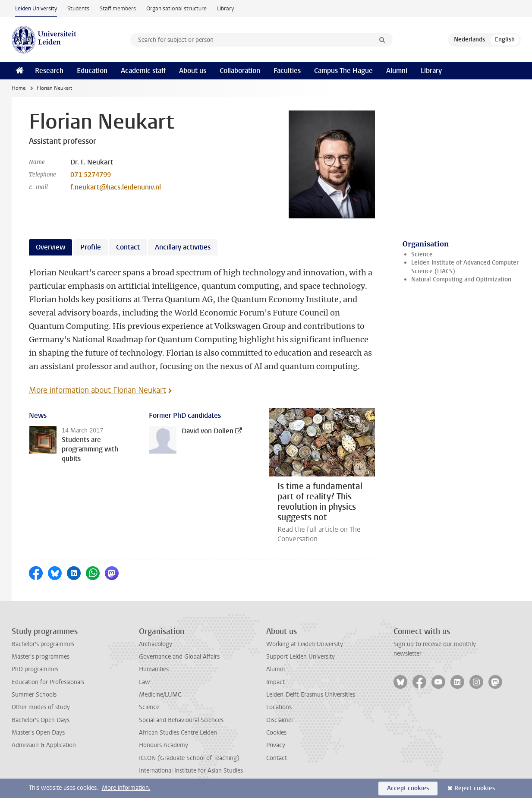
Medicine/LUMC (160, 695)
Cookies (276, 733)
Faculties (287, 71)
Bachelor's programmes (43, 644)
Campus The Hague (343, 71)
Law (145, 682)
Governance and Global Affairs (179, 657)
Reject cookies (475, 788)
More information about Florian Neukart (98, 390)
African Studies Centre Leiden (178, 733)
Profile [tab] (91, 247)
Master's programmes (41, 657)
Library (225, 8)
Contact (277, 758)
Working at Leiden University (305, 644)
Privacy (276, 745)
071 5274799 (91, 175)
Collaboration (240, 71)
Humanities (154, 669)
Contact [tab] (128, 247)
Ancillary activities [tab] (183, 247)
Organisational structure (176, 8)
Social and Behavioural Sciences (181, 720)
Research (49, 71)
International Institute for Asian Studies (191, 771)
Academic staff (143, 71)
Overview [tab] (50, 247)
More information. (126, 788)
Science (422, 254)
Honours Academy (164, 745)
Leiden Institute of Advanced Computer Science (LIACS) (465, 267)
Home (19, 88)
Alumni (397, 71)
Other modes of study (41, 707)
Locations (279, 707)
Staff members (118, 8)
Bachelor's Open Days (41, 720)
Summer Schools (34, 695)
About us (193, 71)
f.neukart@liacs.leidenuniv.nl (116, 187)
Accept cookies (408, 788)
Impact (275, 682)
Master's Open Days (38, 733)
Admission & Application (44, 745)
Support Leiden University (301, 657)
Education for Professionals (48, 682)
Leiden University (36, 8)
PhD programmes (35, 669)
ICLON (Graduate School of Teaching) (189, 758)
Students (78, 8)
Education (92, 71)
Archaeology (156, 644)
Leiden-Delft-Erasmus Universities (311, 695)
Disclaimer (280, 720)
